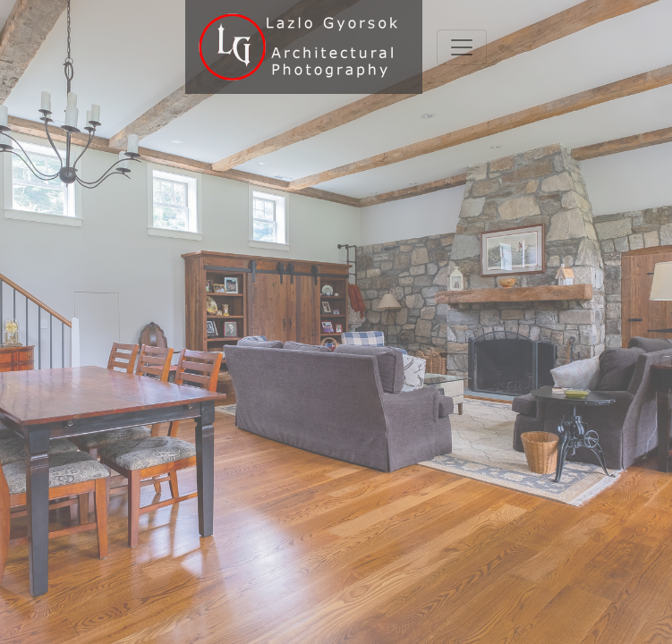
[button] (51, 322)
